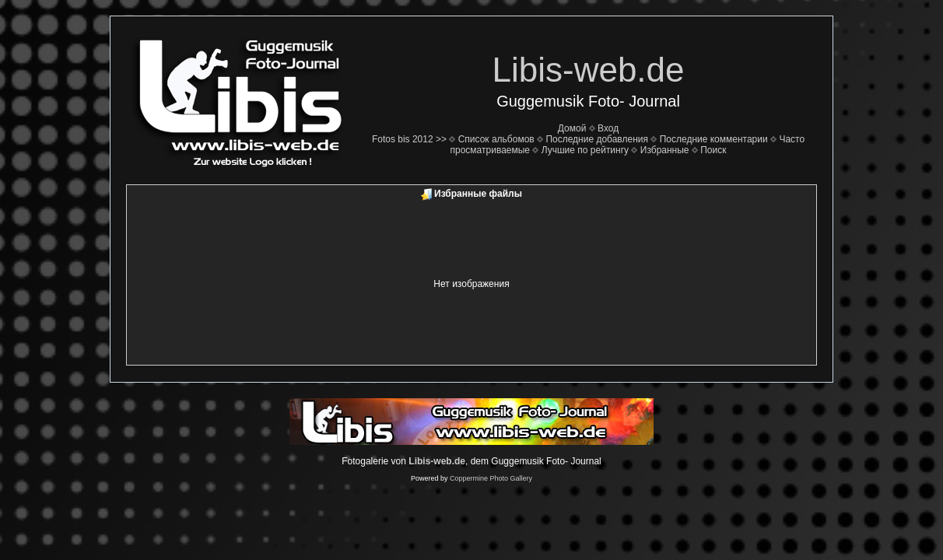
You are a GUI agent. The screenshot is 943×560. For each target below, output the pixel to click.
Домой (572, 128)
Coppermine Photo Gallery (491, 478)
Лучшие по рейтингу (585, 150)
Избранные (665, 150)
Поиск (713, 150)
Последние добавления (597, 139)
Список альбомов (496, 139)
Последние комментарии (714, 139)
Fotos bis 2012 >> (409, 139)
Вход (608, 128)
